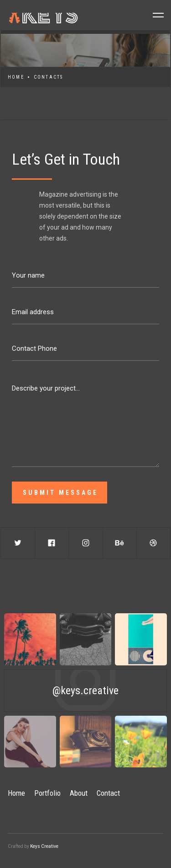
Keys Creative (44, 846)
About (79, 793)
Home (16, 77)
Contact (108, 793)
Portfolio (47, 793)
